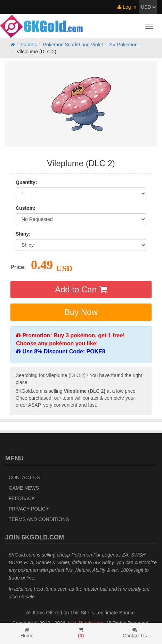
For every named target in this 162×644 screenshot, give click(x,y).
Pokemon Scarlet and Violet (73, 45)
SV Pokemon (123, 45)
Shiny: (23, 234)
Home (27, 633)
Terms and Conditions (39, 519)
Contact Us (24, 477)
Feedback (22, 498)
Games (29, 45)
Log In (127, 7)
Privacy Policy (29, 509)
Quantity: (26, 182)
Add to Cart (81, 289)
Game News (24, 488)
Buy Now (81, 312)
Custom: (26, 208)
